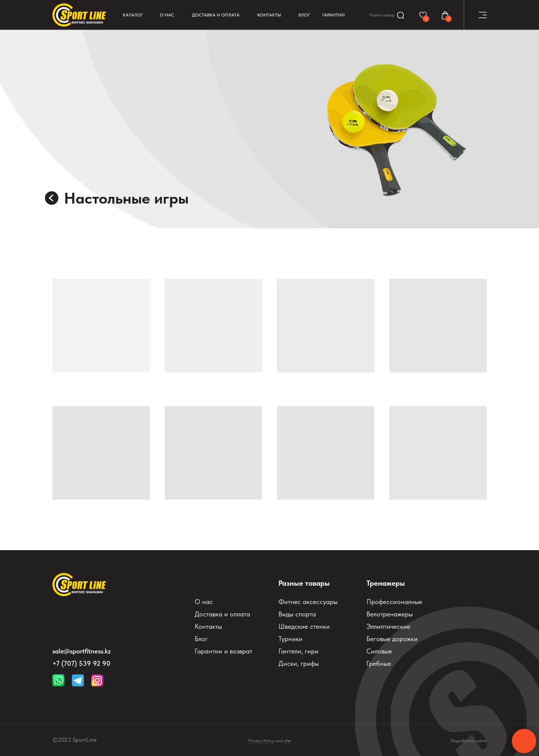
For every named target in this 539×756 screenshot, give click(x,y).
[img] (52, 198)
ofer (287, 741)
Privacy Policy (261, 741)
